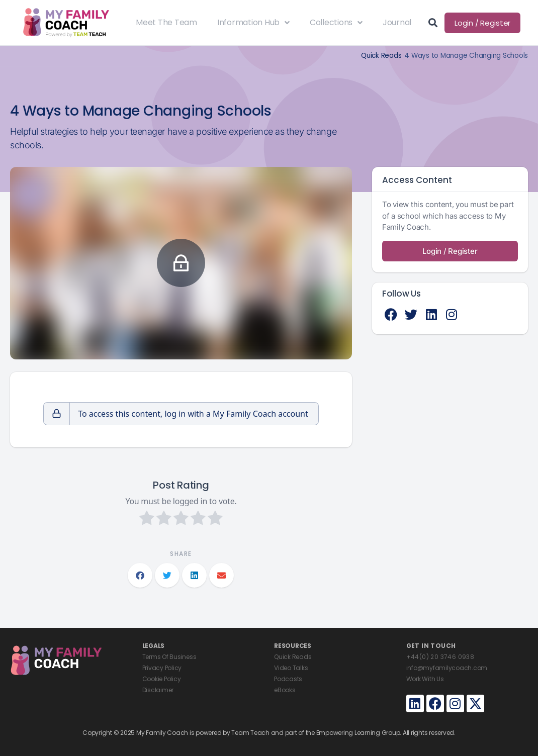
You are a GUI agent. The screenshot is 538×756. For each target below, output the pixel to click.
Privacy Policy (162, 668)
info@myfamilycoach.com (447, 668)
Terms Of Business (169, 657)
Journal (397, 22)
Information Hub (253, 23)
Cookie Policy (162, 679)
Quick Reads (381, 56)
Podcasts (288, 679)
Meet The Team (166, 22)
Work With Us (425, 679)
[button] (140, 575)
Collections (336, 23)
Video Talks (291, 668)
